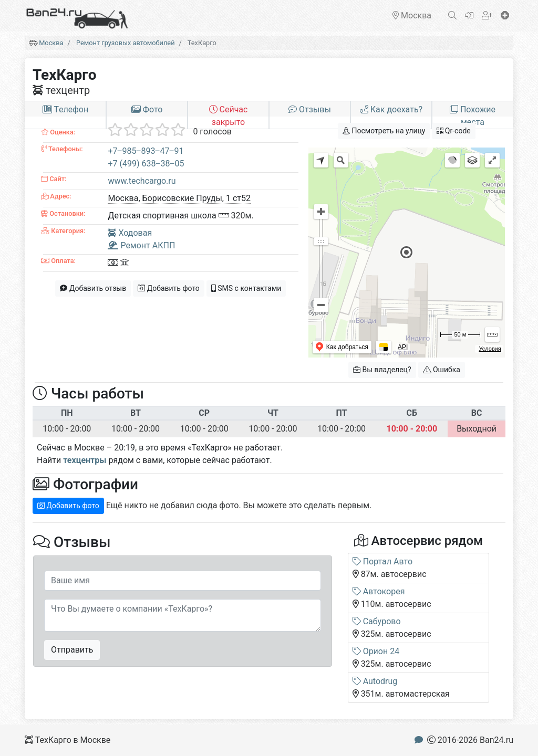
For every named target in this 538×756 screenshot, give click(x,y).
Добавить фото (169, 288)
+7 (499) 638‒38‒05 (146, 164)
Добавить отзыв (93, 288)
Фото (147, 109)
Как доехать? (391, 109)
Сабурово (377, 621)
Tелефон (65, 109)
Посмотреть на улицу (384, 131)
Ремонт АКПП (141, 245)
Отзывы (310, 109)
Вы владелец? (382, 370)
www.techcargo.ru (142, 181)
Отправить (72, 650)
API (403, 347)
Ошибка (442, 370)
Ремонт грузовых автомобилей (126, 43)
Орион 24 (376, 651)
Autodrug (375, 681)
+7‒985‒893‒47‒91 (146, 151)
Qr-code (453, 131)
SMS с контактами (246, 288)
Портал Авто (382, 561)
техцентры (85, 460)
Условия (490, 349)
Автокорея (379, 591)
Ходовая (130, 233)
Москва (51, 43)
